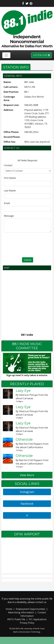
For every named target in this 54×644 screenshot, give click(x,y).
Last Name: (10, 191)
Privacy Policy (27, 623)
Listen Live (41, 55)
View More (27, 475)
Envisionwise (25, 632)
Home (9, 609)
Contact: (8, 165)
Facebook (27, 504)
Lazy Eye (23, 391)
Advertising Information (21, 612)
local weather (27, 570)
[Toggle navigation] (6, 55)
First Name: (10, 178)
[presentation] (28, 245)
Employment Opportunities (31, 609)
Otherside (24, 439)
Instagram (27, 492)
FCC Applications (38, 619)
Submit (28, 260)
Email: (7, 203)
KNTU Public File (16, 619)
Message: (9, 216)
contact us (41, 602)
